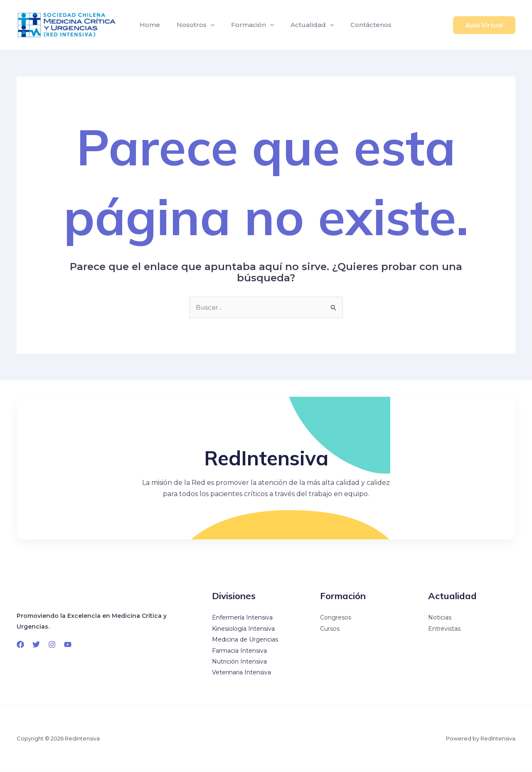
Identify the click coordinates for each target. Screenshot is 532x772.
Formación (244, 25)
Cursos (330, 629)
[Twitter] (36, 645)
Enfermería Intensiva (242, 618)
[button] (484, 25)
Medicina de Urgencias (245, 640)
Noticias (440, 618)
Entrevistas (444, 629)
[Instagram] (52, 645)
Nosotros (191, 25)
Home (148, 25)
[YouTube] (68, 645)
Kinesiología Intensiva (243, 629)
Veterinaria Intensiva (241, 673)
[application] (206, 25)
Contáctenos (356, 25)
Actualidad (300, 25)
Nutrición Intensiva (239, 662)
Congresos (336, 618)
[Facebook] (20, 645)
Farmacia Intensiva (239, 651)
